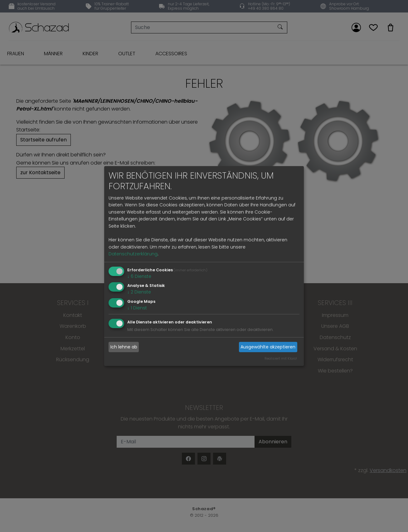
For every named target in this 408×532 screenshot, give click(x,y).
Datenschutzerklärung (133, 254)
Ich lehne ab (124, 347)
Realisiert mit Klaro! (281, 358)
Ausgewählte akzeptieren (268, 347)
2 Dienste (139, 292)
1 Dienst (137, 308)
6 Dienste (139, 276)
